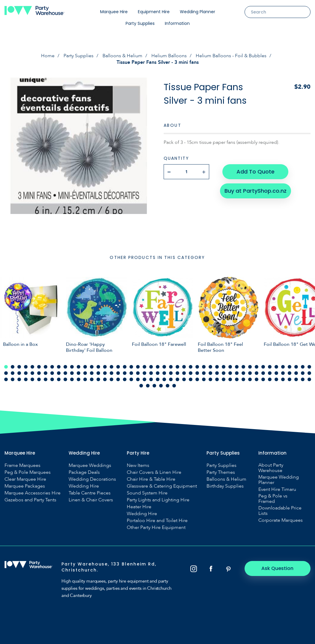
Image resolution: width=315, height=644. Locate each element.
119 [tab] (164, 379)
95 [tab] (6, 379)
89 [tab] (276, 373)
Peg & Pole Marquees (28, 472)
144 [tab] (154, 386)
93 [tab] (303, 373)
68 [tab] (138, 373)
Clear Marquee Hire (25, 479)
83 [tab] (237, 373)
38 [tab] (250, 367)
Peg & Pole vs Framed (273, 499)
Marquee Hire (114, 12)
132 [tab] (250, 379)
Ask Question (278, 568)
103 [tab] (59, 379)
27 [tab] (177, 367)
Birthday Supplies (225, 486)
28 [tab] (184, 367)
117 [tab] (151, 379)
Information (177, 23)
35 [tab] (230, 367)
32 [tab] (210, 367)
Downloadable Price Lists (280, 511)
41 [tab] (270, 367)
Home (48, 56)
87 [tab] (263, 373)
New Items (138, 465)
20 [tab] (131, 367)
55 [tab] (52, 373)
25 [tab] (164, 367)
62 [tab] (98, 373)
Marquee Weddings (90, 465)
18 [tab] (118, 367)
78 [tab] (204, 373)
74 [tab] (177, 373)
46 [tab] (303, 367)
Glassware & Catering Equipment (162, 486)
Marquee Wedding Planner (279, 480)
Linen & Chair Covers (91, 500)
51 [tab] (26, 373)
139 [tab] (296, 379)
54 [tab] (46, 373)
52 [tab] (32, 373)
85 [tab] (250, 373)
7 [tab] (46, 367)
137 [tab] (283, 379)
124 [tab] (197, 379)
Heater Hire (139, 507)
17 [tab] (111, 367)
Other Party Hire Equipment (156, 527)
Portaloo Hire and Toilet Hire (157, 521)
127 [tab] (217, 379)
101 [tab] (46, 379)
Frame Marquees (22, 465)
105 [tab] (72, 379)
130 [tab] (237, 379)
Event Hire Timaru (277, 489)
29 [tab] (191, 367)
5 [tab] (32, 367)
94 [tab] (309, 373)
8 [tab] (52, 367)
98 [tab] (26, 379)
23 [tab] (151, 367)
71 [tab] (158, 373)
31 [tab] (204, 367)
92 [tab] (296, 373)
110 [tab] (105, 379)
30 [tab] (197, 367)
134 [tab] (263, 379)
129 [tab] (230, 379)
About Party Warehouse (271, 468)
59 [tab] (79, 373)
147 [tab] (174, 386)
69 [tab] (144, 373)
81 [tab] (224, 373)
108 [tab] (92, 379)
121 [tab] (177, 379)
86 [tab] (257, 373)
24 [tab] (158, 367)
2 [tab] (13, 367)
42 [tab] (276, 367)
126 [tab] (210, 379)
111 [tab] (111, 379)
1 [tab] (6, 367)
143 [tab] (148, 386)
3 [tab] (19, 367)
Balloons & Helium (122, 56)
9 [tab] (59, 367)
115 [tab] (138, 379)
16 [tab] (105, 367)
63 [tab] (105, 373)
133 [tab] (257, 379)
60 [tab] (85, 373)
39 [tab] (257, 367)
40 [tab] (263, 367)
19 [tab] (125, 367)
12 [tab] (79, 367)
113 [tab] (125, 379)
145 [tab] (161, 386)
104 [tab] (65, 379)
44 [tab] (290, 367)
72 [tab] (164, 373)
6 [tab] (39, 367)
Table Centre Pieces (90, 493)
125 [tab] (204, 379)
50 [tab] (19, 373)
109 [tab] (98, 379)
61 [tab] (92, 373)
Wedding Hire (84, 486)
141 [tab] (309, 379)
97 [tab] (19, 379)
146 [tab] (168, 386)
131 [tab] (243, 379)
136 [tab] (276, 379)
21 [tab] (138, 367)
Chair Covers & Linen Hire (154, 472)
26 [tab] (171, 367)
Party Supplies (140, 23)
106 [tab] (79, 379)
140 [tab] (303, 379)
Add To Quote (256, 172)
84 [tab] (243, 373)
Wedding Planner (198, 12)
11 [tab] (72, 367)
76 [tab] (191, 373)
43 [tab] (283, 367)
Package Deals (84, 472)
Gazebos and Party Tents (30, 500)
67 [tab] (131, 373)
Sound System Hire (147, 493)
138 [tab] (290, 379)
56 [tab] (59, 373)
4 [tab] (26, 367)
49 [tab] (13, 373)
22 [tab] (144, 367)
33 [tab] (217, 367)
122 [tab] (184, 379)
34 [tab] (224, 367)
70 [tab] (151, 373)
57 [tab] (65, 373)
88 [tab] (270, 373)
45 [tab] (296, 367)
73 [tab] (171, 373)
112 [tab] (118, 379)
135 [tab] (270, 379)
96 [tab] (13, 379)
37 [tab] (243, 367)
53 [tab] (39, 373)
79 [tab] (210, 373)
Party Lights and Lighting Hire (158, 500)
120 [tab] (171, 379)
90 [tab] (283, 373)
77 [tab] (197, 373)
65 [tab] (118, 373)
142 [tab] (141, 386)
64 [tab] (111, 373)
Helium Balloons (169, 56)
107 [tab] (85, 379)
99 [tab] (32, 379)
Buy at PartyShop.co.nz (256, 191)
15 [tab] (98, 367)
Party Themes (221, 472)
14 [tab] (92, 367)
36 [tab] (237, 367)
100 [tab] (39, 379)
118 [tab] (158, 379)
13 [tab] (85, 367)
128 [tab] (224, 379)
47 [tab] (309, 367)
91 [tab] (290, 373)
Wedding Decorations (92, 479)
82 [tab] (230, 373)
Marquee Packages (25, 486)
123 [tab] (191, 379)
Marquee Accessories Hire (33, 493)
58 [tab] (72, 373)
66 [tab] (125, 373)
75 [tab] (184, 373)
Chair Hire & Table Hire (151, 479)
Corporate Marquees (281, 520)
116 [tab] (144, 379)
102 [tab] (52, 379)
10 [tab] (65, 367)
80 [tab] (217, 373)
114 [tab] (131, 379)
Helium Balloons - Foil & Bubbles (231, 56)
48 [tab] (6, 373)
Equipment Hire (154, 12)
